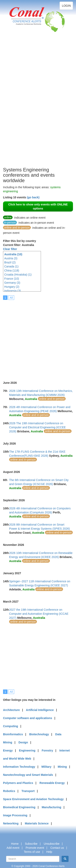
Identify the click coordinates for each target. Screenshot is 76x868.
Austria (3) (11, 258)
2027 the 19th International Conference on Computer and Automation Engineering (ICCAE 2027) (39, 614)
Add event (13, 848)
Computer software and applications (28, 718)
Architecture (11, 710)
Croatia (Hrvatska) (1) (18, 275)
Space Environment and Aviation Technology (33, 799)
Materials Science (37, 823)
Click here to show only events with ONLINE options (38, 206)
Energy (8, 750)
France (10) (12, 279)
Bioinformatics (13, 734)
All (11, 298)
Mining (62, 767)
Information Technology (19, 767)
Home (15, 844)
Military (47, 767)
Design (23, 742)
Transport (28, 791)
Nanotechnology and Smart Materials (28, 775)
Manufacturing (51, 807)
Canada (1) (11, 266)
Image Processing (15, 815)
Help (49, 852)
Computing (11, 726)
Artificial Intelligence (40, 710)
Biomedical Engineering (19, 807)
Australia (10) (13, 254)
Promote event (35, 848)
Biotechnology (39, 734)
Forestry (47, 750)
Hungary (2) (12, 287)
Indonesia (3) (13, 291)
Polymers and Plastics (18, 783)
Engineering (27, 750)
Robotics (9, 791)
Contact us (57, 848)
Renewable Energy (52, 783)
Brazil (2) (10, 262)
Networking (11, 823)
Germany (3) (12, 283)
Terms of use (32, 852)
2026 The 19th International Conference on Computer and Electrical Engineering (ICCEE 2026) (37, 427)
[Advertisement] (19, 105)
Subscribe (31, 844)
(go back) (33, 197)
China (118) (12, 270)
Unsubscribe (52, 844)
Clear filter (10, 249)
